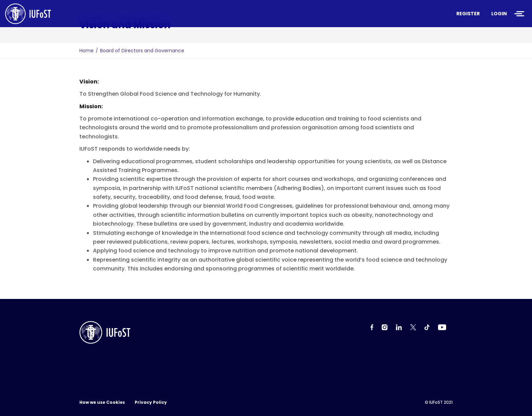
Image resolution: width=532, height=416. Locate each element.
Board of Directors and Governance (142, 51)
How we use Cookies (102, 402)
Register (468, 14)
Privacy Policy (151, 402)
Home (87, 51)
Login (499, 14)
